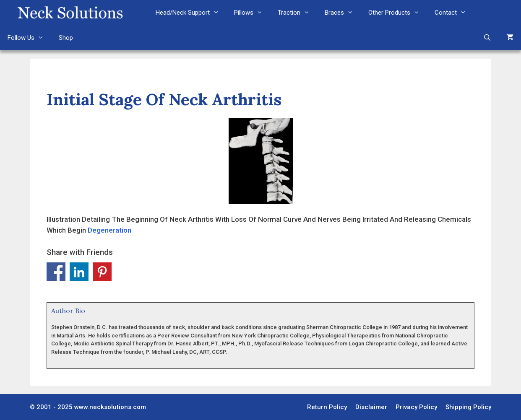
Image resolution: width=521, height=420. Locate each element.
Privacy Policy (416, 407)
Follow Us (29, 38)
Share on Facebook (56, 272)
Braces (343, 13)
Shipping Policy (468, 407)
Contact (454, 13)
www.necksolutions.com (110, 407)
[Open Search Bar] (487, 38)
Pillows (252, 13)
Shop (66, 38)
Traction (297, 13)
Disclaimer (371, 407)
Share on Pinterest (102, 272)
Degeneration (109, 230)
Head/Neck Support (191, 13)
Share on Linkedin (79, 272)
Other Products (398, 13)
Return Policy (327, 407)
